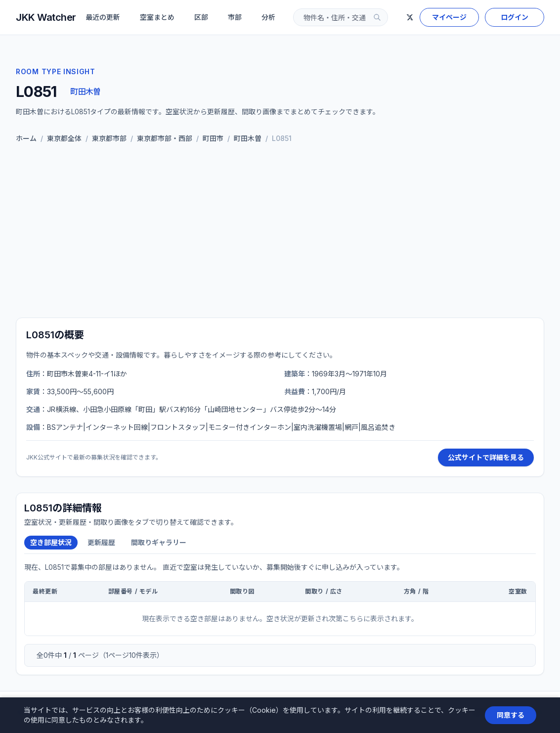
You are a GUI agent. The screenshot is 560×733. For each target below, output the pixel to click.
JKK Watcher (46, 17)
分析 (268, 17)
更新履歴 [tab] (101, 542)
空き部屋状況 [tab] (51, 542)
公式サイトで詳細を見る (486, 457)
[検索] (377, 17)
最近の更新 (103, 17)
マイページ (449, 17)
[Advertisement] (280, 232)
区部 (201, 17)
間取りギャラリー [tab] (159, 542)
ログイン (515, 17)
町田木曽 (85, 92)
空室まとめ (157, 17)
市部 (235, 17)
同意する (511, 715)
